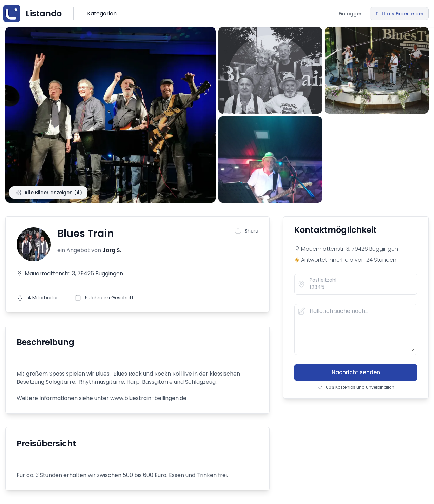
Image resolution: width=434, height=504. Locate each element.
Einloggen (351, 14)
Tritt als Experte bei (399, 14)
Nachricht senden (356, 372)
